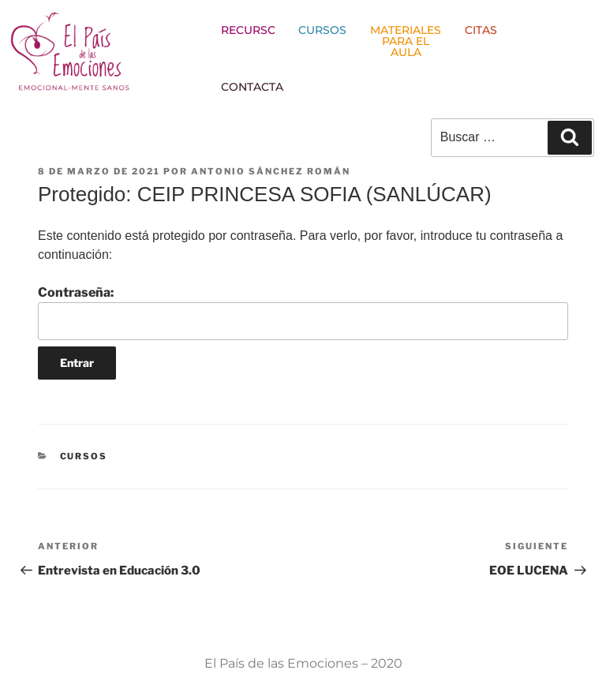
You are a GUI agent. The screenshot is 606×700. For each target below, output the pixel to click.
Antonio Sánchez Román (271, 171)
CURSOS (84, 456)
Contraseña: (303, 313)
